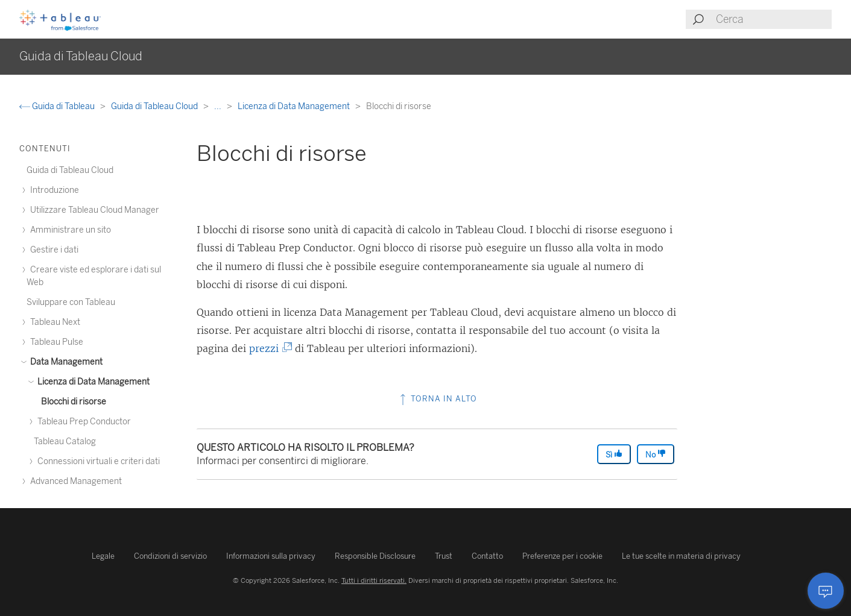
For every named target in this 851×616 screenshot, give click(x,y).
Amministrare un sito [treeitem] (69, 230)
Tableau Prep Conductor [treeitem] (82, 422)
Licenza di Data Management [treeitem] (92, 382)
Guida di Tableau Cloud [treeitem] (70, 170)
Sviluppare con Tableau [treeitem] (71, 302)
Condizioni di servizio (170, 556)
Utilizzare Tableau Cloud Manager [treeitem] (93, 210)
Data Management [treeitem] (65, 362)
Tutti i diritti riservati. (374, 580)
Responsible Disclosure (375, 556)
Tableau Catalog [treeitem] (65, 442)
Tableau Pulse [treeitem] (55, 342)
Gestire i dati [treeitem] (52, 250)
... (219, 106)
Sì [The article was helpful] (614, 454)
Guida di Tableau (58, 106)
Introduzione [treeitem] (53, 190)
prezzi (268, 348)
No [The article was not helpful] (656, 454)
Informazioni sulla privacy (271, 556)
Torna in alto (437, 399)
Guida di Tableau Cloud (155, 106)
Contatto (487, 556)
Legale (103, 556)
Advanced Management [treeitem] (74, 481)
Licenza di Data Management (295, 106)
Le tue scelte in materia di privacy (681, 556)
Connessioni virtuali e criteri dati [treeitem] (97, 461)
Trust (444, 556)
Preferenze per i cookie (562, 556)
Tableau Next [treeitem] (53, 322)
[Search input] (773, 19)
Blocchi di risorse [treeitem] (74, 402)
